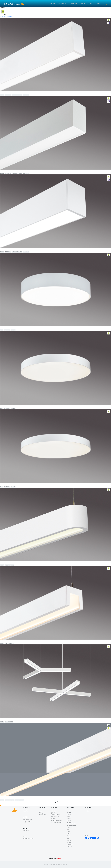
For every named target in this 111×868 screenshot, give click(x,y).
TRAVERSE (70, 844)
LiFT (68, 835)
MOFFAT (69, 837)
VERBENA (69, 846)
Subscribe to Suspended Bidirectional (1, 805)
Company (52, 4)
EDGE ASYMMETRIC (72, 824)
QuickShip (53, 813)
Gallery (82, 4)
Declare (53, 818)
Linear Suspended (17, 95)
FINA (1, 330)
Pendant (13, 330)
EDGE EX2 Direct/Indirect (8, 93)
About (41, 811)
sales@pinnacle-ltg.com (29, 839)
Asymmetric (8, 95)
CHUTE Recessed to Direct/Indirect (11, 798)
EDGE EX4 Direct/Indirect (8, 250)
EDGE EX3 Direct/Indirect (8, 171)
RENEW (69, 841)
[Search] (106, 4)
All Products (54, 811)
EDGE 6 (69, 822)
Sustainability (43, 815)
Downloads (73, 4)
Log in (98, 4)
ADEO (68, 811)
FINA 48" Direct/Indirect (7, 485)
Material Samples (55, 817)
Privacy (41, 813)
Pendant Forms (9, 722)
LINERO (69, 831)
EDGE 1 (69, 815)
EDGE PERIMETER (72, 826)
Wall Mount (26, 95)
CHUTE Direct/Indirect (7, 641)
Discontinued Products (56, 822)
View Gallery (87, 811)
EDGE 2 (2, 95)
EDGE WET (70, 828)
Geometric (7, 330)
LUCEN (69, 833)
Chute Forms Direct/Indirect (9, 720)
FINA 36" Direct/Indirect (7, 406)
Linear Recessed (9, 800)
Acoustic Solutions (55, 815)
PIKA (68, 839)
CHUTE (2, 565)
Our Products (62, 4)
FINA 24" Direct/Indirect (7, 328)
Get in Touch (26, 811)
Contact (91, 4)
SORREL (69, 843)
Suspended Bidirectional (7, 17)
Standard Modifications (56, 820)
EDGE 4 (2, 252)
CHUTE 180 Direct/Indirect (11, 563)
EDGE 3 (2, 173)
